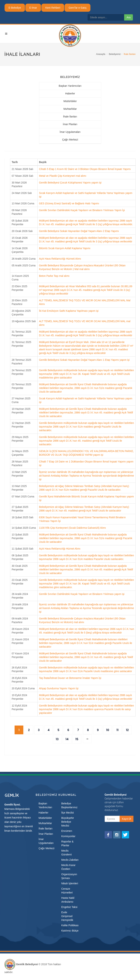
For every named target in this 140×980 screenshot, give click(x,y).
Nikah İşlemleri (70, 883)
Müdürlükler (70, 101)
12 (127, 730)
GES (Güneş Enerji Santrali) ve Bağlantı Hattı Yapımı (69, 203)
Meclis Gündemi (66, 853)
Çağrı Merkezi (70, 140)
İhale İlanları (70, 117)
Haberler (70, 93)
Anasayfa (101, 54)
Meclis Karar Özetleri (68, 867)
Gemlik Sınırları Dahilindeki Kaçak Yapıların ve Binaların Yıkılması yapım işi (82, 594)
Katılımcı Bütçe (70, 931)
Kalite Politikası (70, 925)
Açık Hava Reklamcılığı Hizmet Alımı (60, 549)
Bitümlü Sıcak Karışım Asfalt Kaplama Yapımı (65, 248)
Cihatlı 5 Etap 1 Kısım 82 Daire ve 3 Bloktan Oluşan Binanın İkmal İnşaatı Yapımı (85, 169)
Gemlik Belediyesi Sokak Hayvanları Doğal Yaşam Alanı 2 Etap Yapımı (79, 231)
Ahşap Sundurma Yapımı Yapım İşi (59, 688)
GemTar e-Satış (77, 8)
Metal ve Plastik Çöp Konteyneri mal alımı (63, 176)
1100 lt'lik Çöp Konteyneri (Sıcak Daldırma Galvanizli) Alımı (72, 528)
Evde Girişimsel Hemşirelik (67, 916)
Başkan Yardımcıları (70, 86)
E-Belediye (15, 8)
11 (118, 730)
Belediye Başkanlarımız (69, 805)
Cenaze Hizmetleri (67, 891)
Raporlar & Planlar (67, 843)
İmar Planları (70, 124)
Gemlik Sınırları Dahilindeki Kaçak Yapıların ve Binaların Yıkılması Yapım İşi (82, 210)
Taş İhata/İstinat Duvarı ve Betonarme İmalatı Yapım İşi (70, 678)
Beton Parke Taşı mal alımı (54, 276)
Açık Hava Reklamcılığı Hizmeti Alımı (60, 259)
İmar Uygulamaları (70, 132)
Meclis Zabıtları (70, 860)
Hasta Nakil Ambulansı (68, 900)
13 (57, 739)
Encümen (67, 831)
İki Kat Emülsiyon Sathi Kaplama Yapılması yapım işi (69, 311)
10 (108, 730)
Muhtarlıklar (70, 109)
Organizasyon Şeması (69, 876)
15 (77, 739)
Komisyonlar (68, 836)
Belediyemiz (115, 54)
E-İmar (33, 8)
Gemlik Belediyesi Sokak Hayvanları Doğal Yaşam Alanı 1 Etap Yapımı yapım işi (84, 360)
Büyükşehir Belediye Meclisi (68, 822)
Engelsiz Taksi (69, 907)
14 (67, 739)
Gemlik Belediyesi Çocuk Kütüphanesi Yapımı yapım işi (70, 183)
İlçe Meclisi (67, 813)
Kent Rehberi (53, 8)
